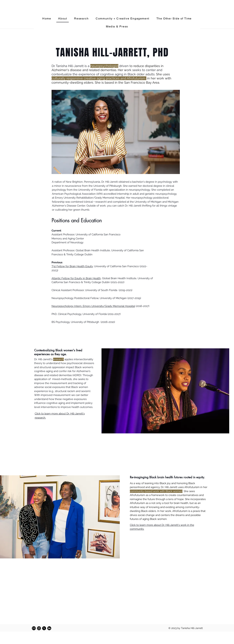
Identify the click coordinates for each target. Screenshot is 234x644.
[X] (44, 628)
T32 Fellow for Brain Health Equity (72, 266)
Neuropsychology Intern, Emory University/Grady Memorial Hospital (93, 306)
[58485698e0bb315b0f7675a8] (34, 628)
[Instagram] (39, 628)
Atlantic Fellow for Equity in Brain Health (76, 278)
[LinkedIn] (49, 628)
